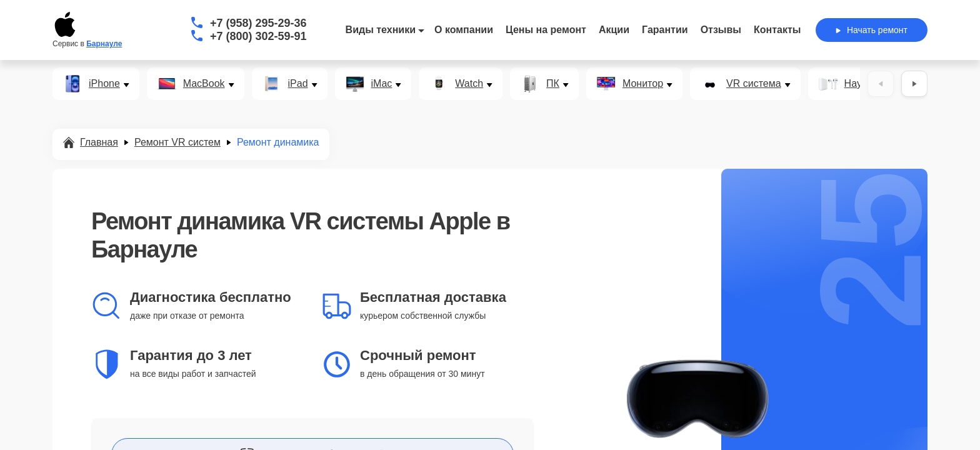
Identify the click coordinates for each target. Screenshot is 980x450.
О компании (464, 30)
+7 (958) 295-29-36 (258, 23)
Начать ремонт (872, 30)
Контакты (777, 30)
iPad (298, 84)
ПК (553, 84)
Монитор (643, 84)
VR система (754, 84)
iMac (382, 84)
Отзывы (721, 30)
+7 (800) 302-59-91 (258, 36)
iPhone (104, 84)
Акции (614, 30)
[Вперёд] (914, 84)
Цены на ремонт (546, 30)
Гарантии (665, 30)
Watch (469, 84)
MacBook (204, 84)
